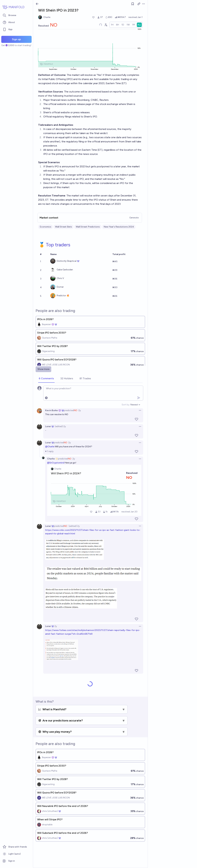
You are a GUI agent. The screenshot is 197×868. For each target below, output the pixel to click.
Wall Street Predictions (88, 227)
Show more (43, 369)
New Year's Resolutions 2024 (119, 227)
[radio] (112, 25)
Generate (134, 218)
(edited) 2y (60, 426)
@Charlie (50, 447)
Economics (45, 227)
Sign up (16, 39)
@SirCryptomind (56, 463)
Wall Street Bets (64, 227)
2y (80, 410)
